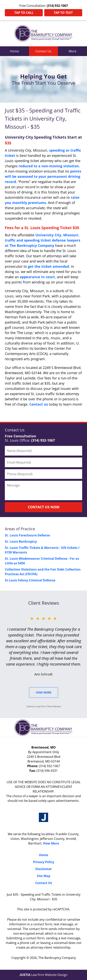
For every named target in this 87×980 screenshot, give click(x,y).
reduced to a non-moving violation (49, 166)
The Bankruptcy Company (57, 958)
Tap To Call (24, 13)
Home (14, 51)
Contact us (39, 404)
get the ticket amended (48, 266)
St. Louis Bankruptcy (21, 541)
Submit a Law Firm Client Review (44, 706)
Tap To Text (63, 13)
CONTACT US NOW (44, 507)
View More (44, 692)
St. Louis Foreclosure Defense (27, 535)
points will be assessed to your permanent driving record (43, 176)
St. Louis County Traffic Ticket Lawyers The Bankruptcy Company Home (43, 33)
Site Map (44, 876)
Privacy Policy (44, 862)
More (72, 51)
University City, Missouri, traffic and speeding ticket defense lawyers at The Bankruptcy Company (43, 240)
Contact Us (43, 51)
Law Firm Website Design (44, 975)
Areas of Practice (20, 529)
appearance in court (37, 277)
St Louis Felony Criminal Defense (30, 580)
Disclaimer (44, 869)
